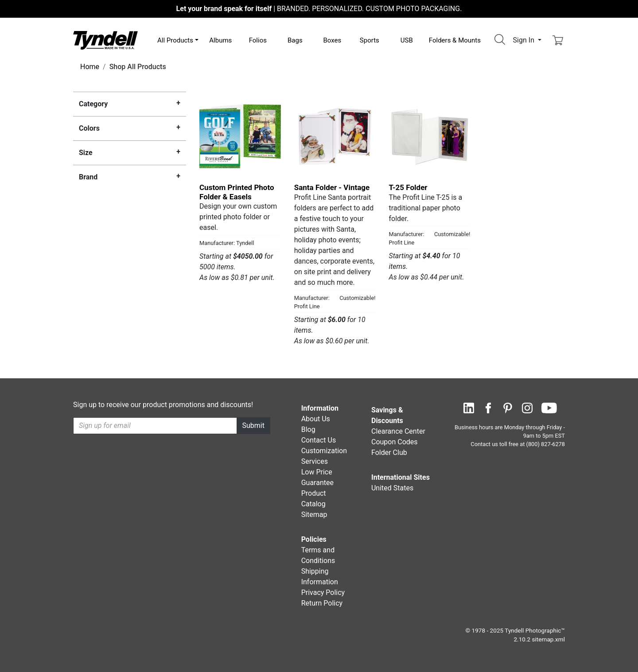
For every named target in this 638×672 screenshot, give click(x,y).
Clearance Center (398, 431)
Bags (295, 40)
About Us (316, 419)
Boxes (332, 40)
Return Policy (322, 603)
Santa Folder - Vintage (332, 187)
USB (407, 40)
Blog (308, 429)
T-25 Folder (408, 187)
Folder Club (389, 453)
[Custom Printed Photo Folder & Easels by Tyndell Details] (240, 136)
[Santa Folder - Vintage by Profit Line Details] (335, 136)
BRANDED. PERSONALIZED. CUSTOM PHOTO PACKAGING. (319, 9)
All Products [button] (175, 40)
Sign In (525, 40)
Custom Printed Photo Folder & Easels (237, 192)
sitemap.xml (549, 639)
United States (392, 488)
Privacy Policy (323, 592)
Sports (370, 40)
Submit (253, 425)
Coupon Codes (395, 442)
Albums (220, 40)
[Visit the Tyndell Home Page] (105, 40)
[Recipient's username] (155, 426)
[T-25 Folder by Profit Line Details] (430, 136)
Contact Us (319, 440)
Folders (455, 40)
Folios (258, 40)
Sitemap (314, 515)
